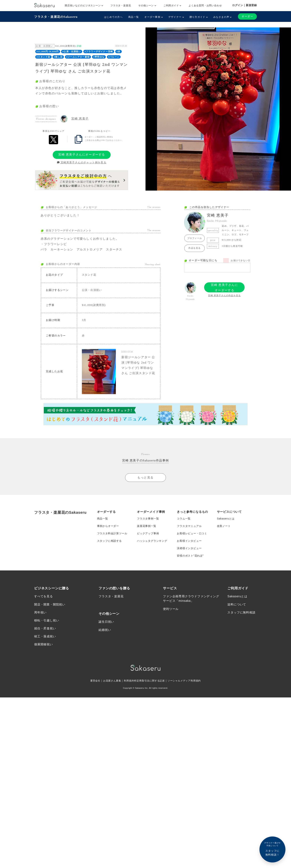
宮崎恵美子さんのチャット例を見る (82, 162)
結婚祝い (105, 630)
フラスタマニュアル (189, 526)
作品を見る (194, 248)
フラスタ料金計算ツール (112, 533)
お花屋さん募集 (110, 681)
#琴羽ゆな (99, 57)
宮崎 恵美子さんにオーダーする (82, 155)
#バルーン (114, 57)
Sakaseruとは (226, 519)
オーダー (247, 16)
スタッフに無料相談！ (272, 849)
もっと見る (145, 477)
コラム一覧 (184, 519)
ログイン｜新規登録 (245, 5)
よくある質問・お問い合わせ (205, 5)
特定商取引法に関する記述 (150, 681)
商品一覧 (134, 17)
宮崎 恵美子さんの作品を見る (224, 296)
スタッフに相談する (109, 541)
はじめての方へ (113, 17)
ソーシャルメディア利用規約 (187, 681)
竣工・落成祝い (45, 637)
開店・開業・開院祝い (50, 604)
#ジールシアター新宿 (78, 57)
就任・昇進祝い (45, 628)
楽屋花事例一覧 (147, 526)
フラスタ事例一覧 (148, 519)
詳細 (79, 46)
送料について (237, 604)
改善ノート (224, 526)
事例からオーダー (108, 526)
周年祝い (40, 612)
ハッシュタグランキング (152, 541)
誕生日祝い (106, 622)
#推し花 (58, 57)
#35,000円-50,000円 (48, 52)
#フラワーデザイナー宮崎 (99, 52)
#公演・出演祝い (72, 52)
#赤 (118, 52)
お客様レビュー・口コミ (192, 533)
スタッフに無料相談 (241, 612)
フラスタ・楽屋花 (121, 5)
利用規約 (128, 681)
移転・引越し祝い (47, 620)
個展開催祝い (44, 645)
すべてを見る (44, 596)
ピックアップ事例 (148, 533)
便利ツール (171, 609)
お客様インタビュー (189, 541)
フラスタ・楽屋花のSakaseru (56, 17)
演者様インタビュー (189, 548)
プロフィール (195, 238)
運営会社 (92, 681)
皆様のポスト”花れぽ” (190, 556)
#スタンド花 (43, 57)
